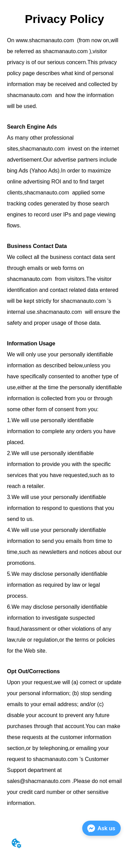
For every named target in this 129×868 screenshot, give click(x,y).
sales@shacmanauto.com (39, 781)
